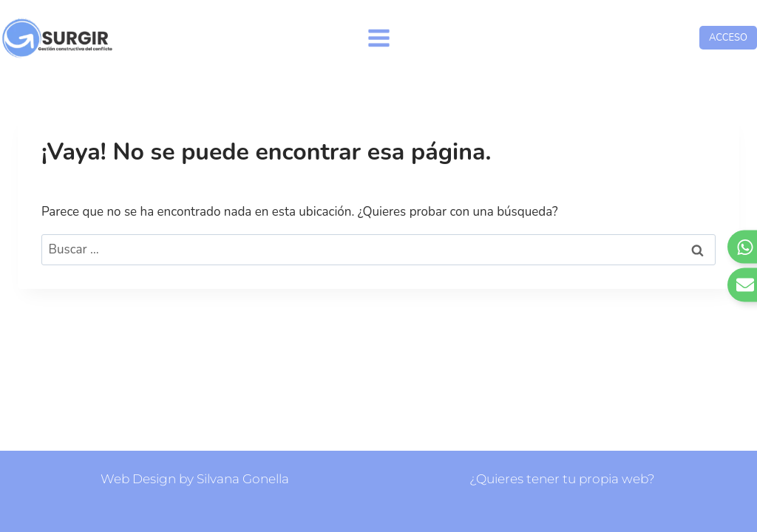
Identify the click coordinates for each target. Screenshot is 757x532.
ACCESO (728, 38)
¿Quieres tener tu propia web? (562, 479)
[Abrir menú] (378, 38)
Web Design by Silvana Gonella (195, 479)
